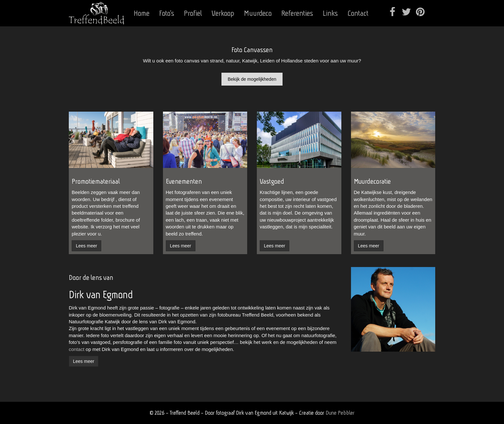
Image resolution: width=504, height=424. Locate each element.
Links (330, 13)
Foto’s (167, 13)
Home (142, 13)
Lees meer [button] (86, 246)
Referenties (297, 13)
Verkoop (223, 13)
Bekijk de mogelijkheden (252, 79)
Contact (358, 13)
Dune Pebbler (340, 413)
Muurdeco (258, 13)
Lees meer (84, 361)
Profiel (193, 13)
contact (76, 349)
